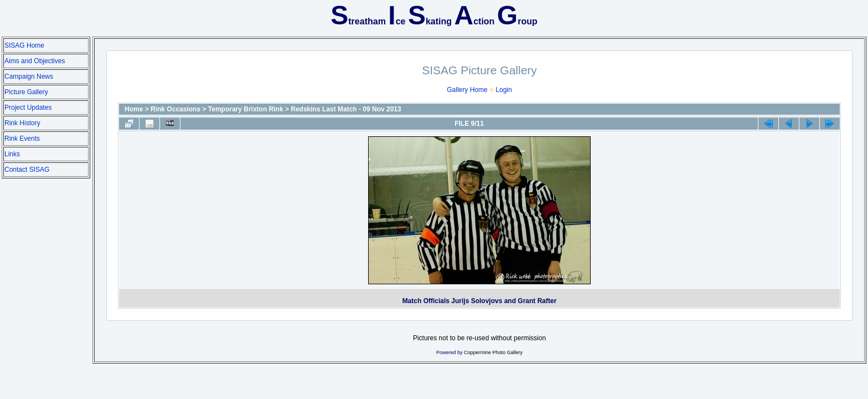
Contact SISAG (27, 170)
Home (134, 109)
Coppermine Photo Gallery (493, 352)
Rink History (22, 123)
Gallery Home (467, 90)
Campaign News (29, 76)
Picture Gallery (26, 92)
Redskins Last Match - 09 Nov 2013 (346, 109)
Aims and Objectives (35, 61)
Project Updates (28, 108)
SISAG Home (24, 45)
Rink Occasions (175, 109)
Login (503, 90)
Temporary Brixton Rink (246, 109)
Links (12, 154)
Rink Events (22, 139)
